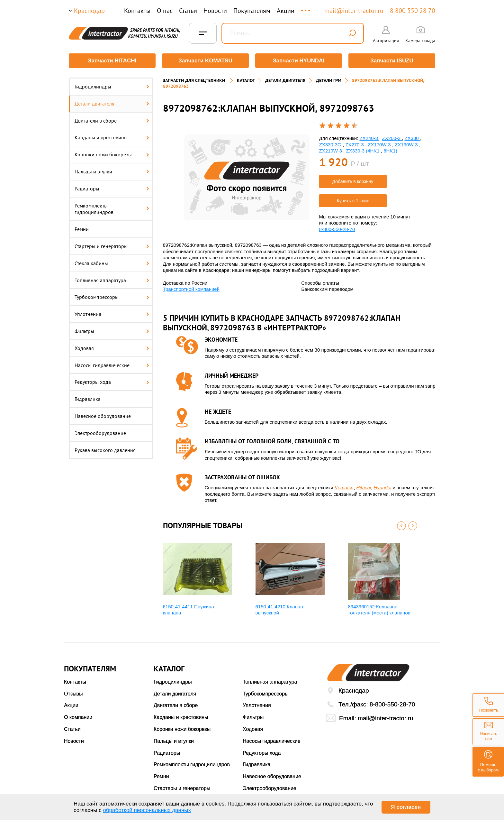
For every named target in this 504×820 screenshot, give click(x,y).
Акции (286, 11)
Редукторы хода (112, 382)
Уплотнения (112, 314)
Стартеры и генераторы (112, 246)
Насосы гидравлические (112, 365)
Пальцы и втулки (112, 171)
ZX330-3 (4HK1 (363, 151)
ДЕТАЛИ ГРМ (329, 80)
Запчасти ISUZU (392, 61)
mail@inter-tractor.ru (354, 11)
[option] (247, 177)
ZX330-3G (331, 145)
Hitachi (364, 488)
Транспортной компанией (191, 289)
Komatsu (344, 488)
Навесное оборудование (103, 416)
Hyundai (383, 488)
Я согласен (406, 807)
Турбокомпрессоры (112, 297)
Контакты (137, 11)
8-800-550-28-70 (337, 229)
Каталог (246, 80)
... (306, 8)
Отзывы (73, 694)
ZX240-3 (369, 138)
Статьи (188, 11)
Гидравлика (88, 399)
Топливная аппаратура (112, 280)
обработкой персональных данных (147, 810)
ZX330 (412, 138)
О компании (78, 717)
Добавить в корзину (353, 181)
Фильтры (112, 331)
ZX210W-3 (331, 151)
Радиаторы (112, 189)
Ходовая (112, 348)
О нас (165, 11)
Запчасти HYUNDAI (299, 61)
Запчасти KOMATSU (205, 61)
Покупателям (252, 11)
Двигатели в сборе (112, 121)
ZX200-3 (392, 138)
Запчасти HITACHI (112, 61)
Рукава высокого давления (105, 450)
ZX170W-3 (380, 145)
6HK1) (390, 151)
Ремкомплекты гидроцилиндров (112, 209)
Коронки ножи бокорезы (112, 154)
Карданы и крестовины (112, 137)
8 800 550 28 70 (413, 11)
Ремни (82, 229)
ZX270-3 (355, 145)
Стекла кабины (112, 263)
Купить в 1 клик (353, 201)
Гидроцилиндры (112, 87)
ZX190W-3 (407, 145)
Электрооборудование (100, 433)
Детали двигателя (112, 104)
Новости (215, 11)
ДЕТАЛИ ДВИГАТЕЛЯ (285, 80)
